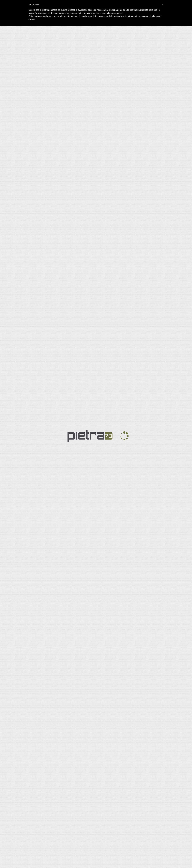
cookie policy (116, 13)
